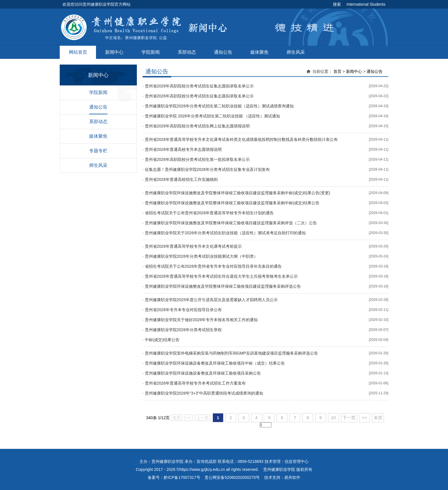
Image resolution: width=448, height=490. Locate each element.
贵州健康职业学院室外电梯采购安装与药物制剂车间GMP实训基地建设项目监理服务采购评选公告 (231, 353)
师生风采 (296, 52)
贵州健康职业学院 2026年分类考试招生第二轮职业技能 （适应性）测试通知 (212, 116)
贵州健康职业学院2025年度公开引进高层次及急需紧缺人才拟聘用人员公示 (211, 300)
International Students (366, 4)
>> (365, 418)
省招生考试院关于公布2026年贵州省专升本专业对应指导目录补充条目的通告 (213, 266)
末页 (378, 418)
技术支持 (272, 477)
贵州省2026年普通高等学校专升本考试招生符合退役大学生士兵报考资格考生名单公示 (221, 276)
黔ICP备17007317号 (182, 477)
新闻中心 (114, 52)
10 (334, 418)
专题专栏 (98, 151)
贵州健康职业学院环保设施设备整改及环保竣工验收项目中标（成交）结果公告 (215, 363)
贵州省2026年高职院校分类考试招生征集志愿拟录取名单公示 (199, 86)
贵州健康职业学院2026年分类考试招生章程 (183, 330)
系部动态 (187, 52)
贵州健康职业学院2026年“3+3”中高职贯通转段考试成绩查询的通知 (204, 393)
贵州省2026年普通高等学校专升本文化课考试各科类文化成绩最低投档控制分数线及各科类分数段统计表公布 (241, 139)
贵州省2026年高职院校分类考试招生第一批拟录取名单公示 (197, 159)
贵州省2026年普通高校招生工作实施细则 (181, 179)
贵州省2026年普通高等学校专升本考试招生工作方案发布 (195, 383)
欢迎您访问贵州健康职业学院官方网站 (97, 4)
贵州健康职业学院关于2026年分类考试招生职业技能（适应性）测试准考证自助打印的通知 (225, 233)
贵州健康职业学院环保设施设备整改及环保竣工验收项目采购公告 (203, 373)
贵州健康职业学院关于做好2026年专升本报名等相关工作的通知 (201, 320)
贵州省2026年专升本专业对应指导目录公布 (183, 310)
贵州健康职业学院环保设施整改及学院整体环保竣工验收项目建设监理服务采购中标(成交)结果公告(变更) (238, 193)
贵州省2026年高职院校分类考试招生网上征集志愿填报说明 (197, 126)
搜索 (337, 4)
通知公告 (223, 52)
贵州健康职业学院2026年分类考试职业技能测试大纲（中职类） (201, 256)
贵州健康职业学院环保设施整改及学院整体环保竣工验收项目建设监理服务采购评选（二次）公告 (231, 223)
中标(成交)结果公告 (162, 340)
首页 (337, 71)
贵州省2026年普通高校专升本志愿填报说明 (183, 149)
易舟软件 (292, 477)
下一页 (349, 418)
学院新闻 (151, 52)
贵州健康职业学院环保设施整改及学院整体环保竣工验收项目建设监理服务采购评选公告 (223, 286)
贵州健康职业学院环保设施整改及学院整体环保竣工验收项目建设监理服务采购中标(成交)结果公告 (232, 203)
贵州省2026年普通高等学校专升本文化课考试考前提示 (193, 246)
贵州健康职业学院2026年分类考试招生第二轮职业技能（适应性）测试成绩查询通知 (219, 106)
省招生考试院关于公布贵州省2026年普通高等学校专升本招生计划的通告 (209, 213)
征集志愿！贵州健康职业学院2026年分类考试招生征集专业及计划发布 (207, 169)
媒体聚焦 (259, 52)
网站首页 (78, 52)
